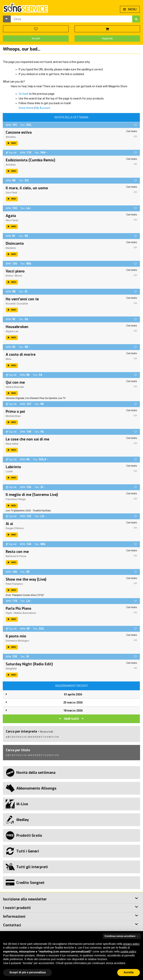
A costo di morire (21, 355)
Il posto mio (16, 636)
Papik (9, 613)
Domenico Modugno (17, 641)
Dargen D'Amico (15, 528)
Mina (8, 359)
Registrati (107, 38)
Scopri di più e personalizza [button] (28, 972)
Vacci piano (15, 271)
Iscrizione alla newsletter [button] (25, 899)
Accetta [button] (129, 972)
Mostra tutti (47, 732)
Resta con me (17, 552)
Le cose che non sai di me (27, 439)
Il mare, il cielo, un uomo (27, 188)
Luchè (9, 471)
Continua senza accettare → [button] (122, 936)
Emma (9, 276)
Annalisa (11, 137)
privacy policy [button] (131, 944)
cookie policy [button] (128, 952)
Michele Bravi (13, 416)
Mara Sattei (12, 444)
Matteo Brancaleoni (25, 613)
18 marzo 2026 (73, 711)
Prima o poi (15, 412)
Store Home (26, 108)
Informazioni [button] (14, 917)
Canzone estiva (19, 132)
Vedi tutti (71, 719)
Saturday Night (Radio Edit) (29, 664)
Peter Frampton (14, 584)
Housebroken (17, 327)
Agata (11, 216)
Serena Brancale (15, 387)
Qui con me (15, 382)
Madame (11, 248)
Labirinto (13, 467)
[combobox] (71, 19)
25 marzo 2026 (73, 702)
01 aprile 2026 (73, 694)
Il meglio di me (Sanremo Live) (32, 495)
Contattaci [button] (12, 925)
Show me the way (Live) (26, 579)
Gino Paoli (11, 193)
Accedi (36, 38)
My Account (43, 108)
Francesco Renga (16, 499)
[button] (7, 19)
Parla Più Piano (18, 609)
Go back (24, 94)
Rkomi (18, 276)
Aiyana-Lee (12, 331)
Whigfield (11, 669)
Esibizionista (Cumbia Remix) (30, 160)
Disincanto (15, 244)
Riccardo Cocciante (17, 304)
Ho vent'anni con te (22, 299)
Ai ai (9, 524)
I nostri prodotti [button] (17, 908)
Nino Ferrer (12, 220)
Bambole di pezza (16, 556)
